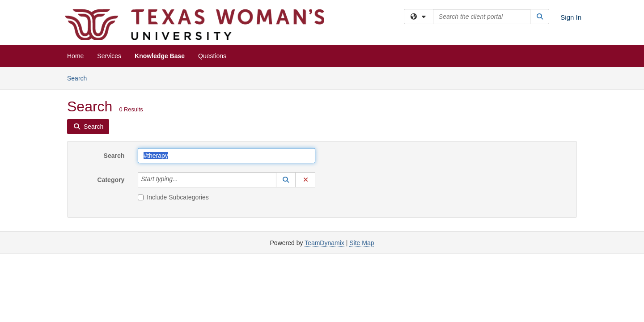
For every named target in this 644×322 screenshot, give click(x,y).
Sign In (571, 17)
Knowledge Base (160, 56)
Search (80, 78)
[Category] (183, 180)
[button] (286, 180)
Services (109, 56)
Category (111, 180)
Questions (212, 56)
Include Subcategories (173, 197)
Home (75, 56)
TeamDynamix (324, 243)
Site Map (362, 243)
